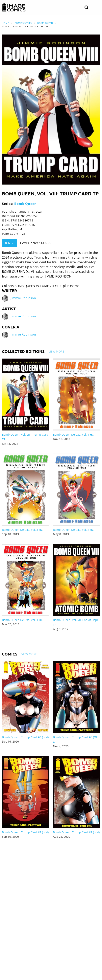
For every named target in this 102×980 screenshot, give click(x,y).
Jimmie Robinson (23, 298)
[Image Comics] (14, 8)
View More (56, 351)
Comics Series (23, 23)
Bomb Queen (45, 23)
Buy (9, 243)
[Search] (86, 8)
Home (5, 23)
